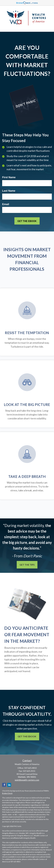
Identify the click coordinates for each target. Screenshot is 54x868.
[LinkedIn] (9, 785)
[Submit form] (27, 221)
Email (6, 204)
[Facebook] (4, 785)
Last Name (9, 191)
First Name (9, 177)
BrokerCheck (7, 793)
